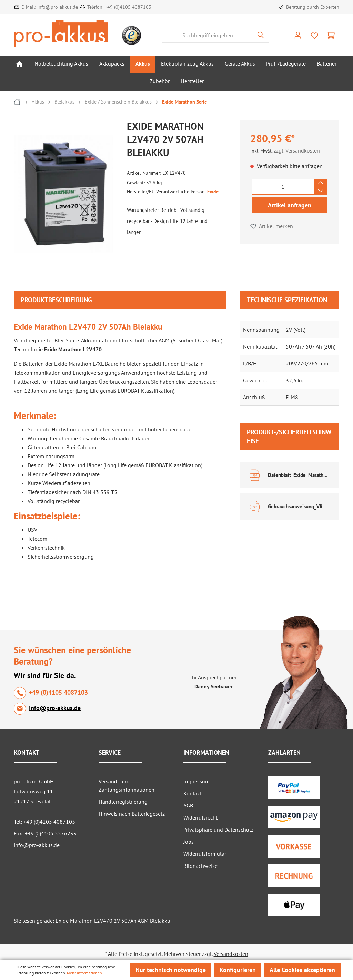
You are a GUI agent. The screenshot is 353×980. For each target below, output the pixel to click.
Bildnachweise (200, 866)
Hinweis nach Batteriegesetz (132, 814)
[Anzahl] (283, 187)
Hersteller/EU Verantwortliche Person (166, 192)
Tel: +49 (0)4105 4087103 (44, 822)
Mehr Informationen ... (87, 973)
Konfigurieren (238, 970)
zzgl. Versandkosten (297, 150)
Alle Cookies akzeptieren (302, 970)
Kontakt (193, 793)
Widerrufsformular (205, 854)
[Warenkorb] (331, 35)
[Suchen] (261, 35)
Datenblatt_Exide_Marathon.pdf (299, 475)
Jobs (189, 842)
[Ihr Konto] (298, 35)
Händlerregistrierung (123, 802)
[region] (67, 196)
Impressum (196, 781)
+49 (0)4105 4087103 (128, 7)
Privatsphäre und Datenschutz (218, 830)
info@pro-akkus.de (58, 7)
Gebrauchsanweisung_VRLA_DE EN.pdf (299, 506)
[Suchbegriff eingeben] (207, 35)
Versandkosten (231, 954)
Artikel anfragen (290, 205)
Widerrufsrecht (200, 817)
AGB (188, 805)
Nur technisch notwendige (171, 970)
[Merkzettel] (314, 36)
